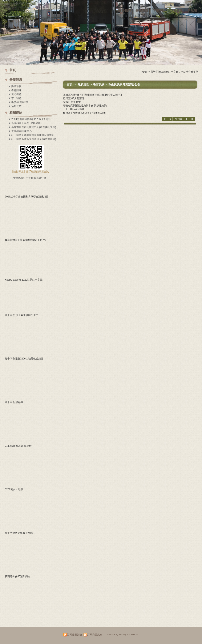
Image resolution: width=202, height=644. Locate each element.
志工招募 (16, 98)
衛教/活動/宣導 (20, 102)
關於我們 (125, 11)
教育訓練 (99, 84)
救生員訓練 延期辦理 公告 (124, 84)
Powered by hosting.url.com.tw (122, 635)
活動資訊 (177, 11)
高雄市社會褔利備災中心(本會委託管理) (34, 127)
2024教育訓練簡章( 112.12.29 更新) (31, 119)
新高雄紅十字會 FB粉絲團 (26, 123)
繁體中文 (167, 4)
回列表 (179, 119)
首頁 (70, 84)
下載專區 (159, 11)
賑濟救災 (16, 86)
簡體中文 (180, 4)
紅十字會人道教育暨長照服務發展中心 (33, 135)
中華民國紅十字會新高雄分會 (30, 178)
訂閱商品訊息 (95, 635)
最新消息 (142, 11)
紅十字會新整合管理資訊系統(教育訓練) (34, 139)
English (193, 4)
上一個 (167, 119)
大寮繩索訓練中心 (21, 131)
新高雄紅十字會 (14, 4)
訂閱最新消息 (75, 635)
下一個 (189, 119)
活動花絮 (16, 106)
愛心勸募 (16, 94)
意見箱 (192, 11)
